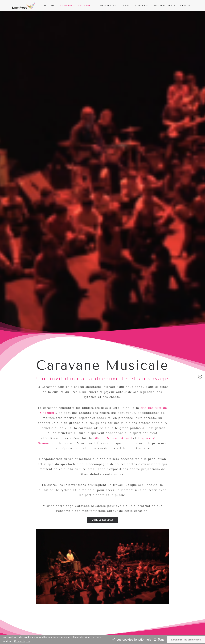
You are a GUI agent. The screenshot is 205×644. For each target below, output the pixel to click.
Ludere (63, 626)
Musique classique (116, 626)
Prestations (107, 6)
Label (125, 6)
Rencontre (65, 630)
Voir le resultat (102, 256)
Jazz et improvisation (118, 618)
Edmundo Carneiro (102, 472)
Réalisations (164, 6)
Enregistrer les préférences (186, 640)
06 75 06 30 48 (22, 614)
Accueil (49, 6)
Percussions (111, 622)
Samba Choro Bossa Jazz (165, 474)
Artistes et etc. (114, 630)
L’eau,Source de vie (71, 634)
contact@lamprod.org (26, 611)
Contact (187, 6)
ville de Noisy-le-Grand (113, 174)
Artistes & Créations (77, 6)
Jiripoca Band (40, 472)
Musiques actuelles (116, 614)
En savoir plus (22, 642)
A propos (141, 6)
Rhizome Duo (67, 622)
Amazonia (110, 611)
